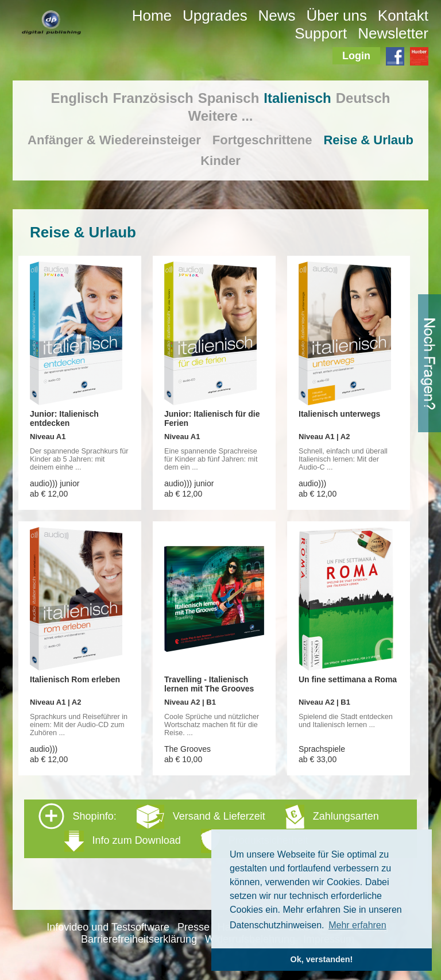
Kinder (220, 161)
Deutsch (363, 98)
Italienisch (297, 98)
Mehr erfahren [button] (357, 925)
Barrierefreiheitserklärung (139, 939)
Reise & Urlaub (368, 140)
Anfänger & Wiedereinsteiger (114, 140)
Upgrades (215, 16)
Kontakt (403, 16)
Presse (194, 927)
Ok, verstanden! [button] (322, 959)
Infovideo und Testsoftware (108, 927)
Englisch (80, 98)
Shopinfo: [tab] (209, 828)
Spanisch (229, 98)
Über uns (336, 16)
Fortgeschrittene (262, 140)
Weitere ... (221, 116)
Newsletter (393, 33)
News (277, 16)
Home (152, 16)
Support (321, 33)
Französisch (153, 98)
